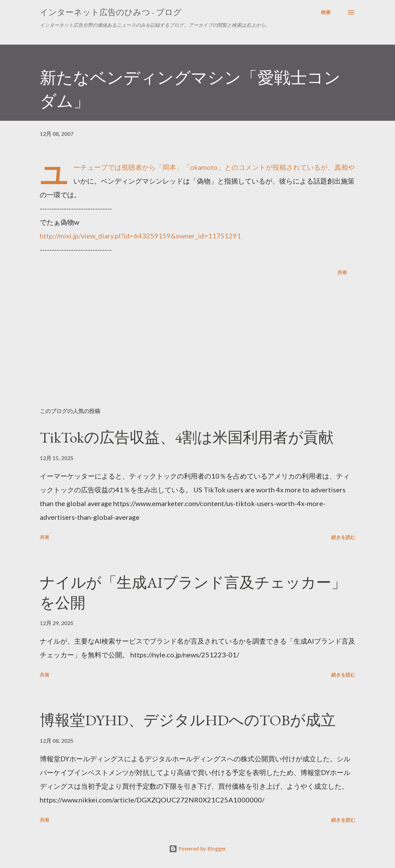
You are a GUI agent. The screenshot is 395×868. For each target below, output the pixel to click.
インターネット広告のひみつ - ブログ (111, 12)
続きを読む (343, 537)
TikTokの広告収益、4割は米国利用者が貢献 (187, 437)
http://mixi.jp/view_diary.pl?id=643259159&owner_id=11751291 (140, 236)
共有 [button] (342, 272)
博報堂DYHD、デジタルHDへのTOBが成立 (188, 720)
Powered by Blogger (197, 849)
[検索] (326, 12)
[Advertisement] (197, 349)
